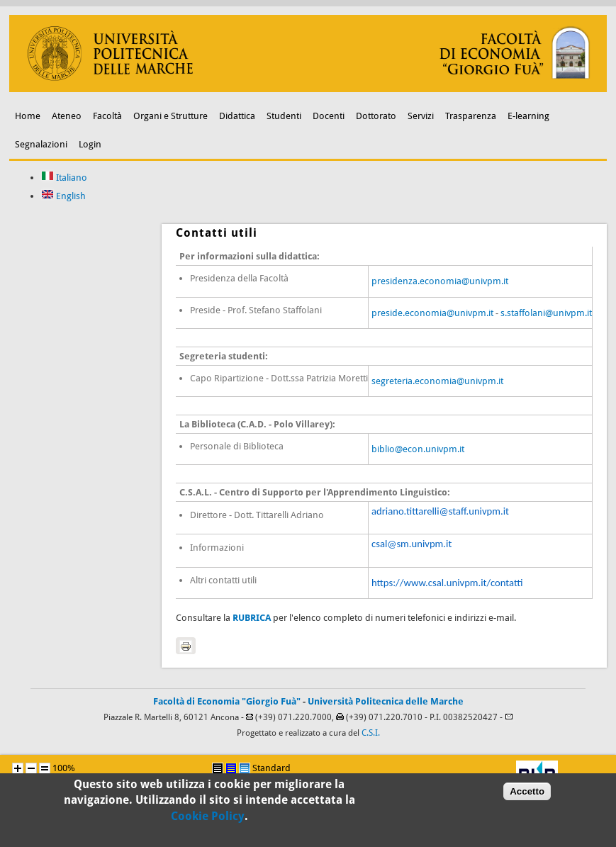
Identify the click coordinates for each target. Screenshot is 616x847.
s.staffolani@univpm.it (546, 313)
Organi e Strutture (170, 116)
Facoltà (107, 116)
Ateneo (67, 116)
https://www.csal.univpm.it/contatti (447, 583)
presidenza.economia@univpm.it (440, 281)
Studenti (284, 116)
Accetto (527, 796)
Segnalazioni (41, 144)
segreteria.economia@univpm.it (437, 381)
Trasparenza (471, 116)
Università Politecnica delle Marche (386, 701)
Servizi (421, 116)
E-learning (528, 116)
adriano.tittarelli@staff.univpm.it (440, 511)
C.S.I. (371, 733)
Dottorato (376, 116)
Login (90, 144)
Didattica (237, 116)
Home (28, 116)
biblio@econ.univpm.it (418, 449)
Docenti (329, 116)
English (63, 196)
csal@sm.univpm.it (411, 544)
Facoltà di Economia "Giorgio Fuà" (227, 701)
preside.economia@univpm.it (432, 313)
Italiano (64, 178)
